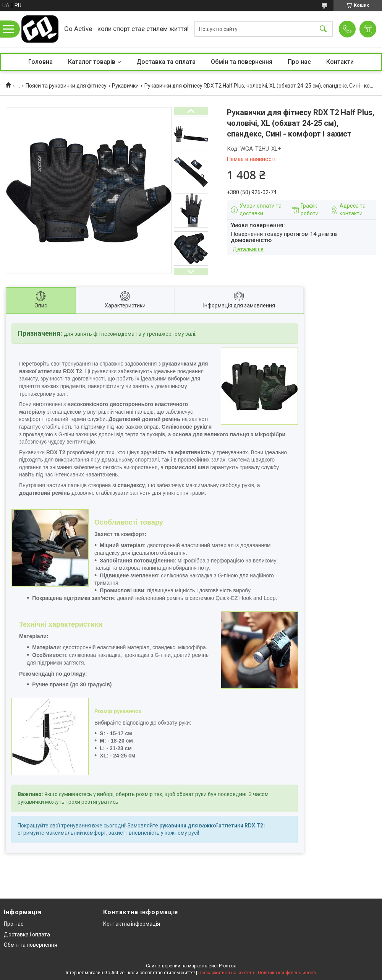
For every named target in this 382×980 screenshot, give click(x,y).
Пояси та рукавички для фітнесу (66, 86)
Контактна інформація (132, 924)
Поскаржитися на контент (226, 973)
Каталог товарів (92, 62)
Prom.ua (228, 966)
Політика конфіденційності (287, 973)
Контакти (340, 62)
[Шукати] (323, 29)
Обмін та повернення (242, 62)
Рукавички (125, 86)
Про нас (299, 62)
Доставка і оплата (27, 934)
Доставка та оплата (166, 62)
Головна (40, 62)
